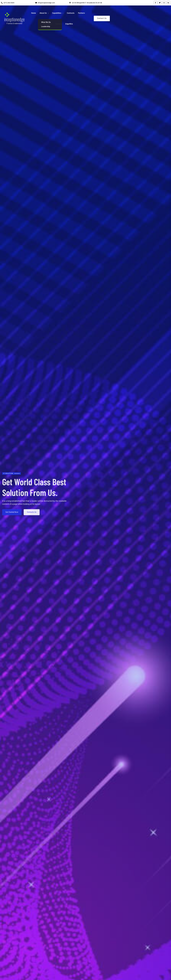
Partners (108, 13)
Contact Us (157, 13)
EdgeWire (142, 13)
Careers (131, 13)
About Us (70, 13)
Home (60, 13)
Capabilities (84, 13)
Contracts (98, 13)
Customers (120, 13)
